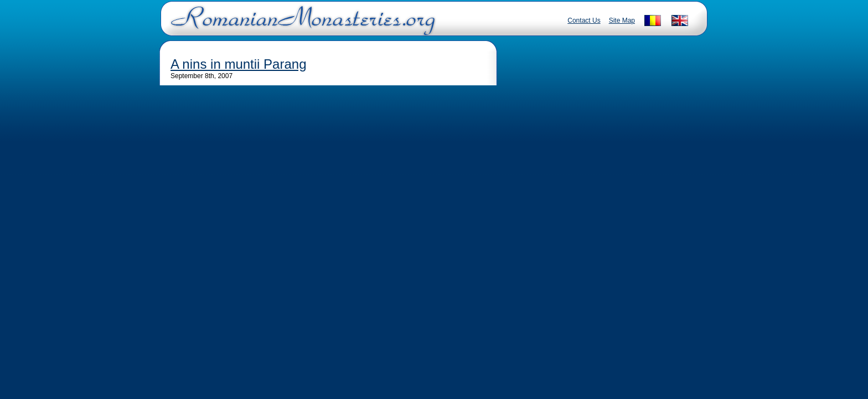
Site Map (622, 21)
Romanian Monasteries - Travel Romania (301, 25)
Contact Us (584, 21)
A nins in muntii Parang (238, 64)
